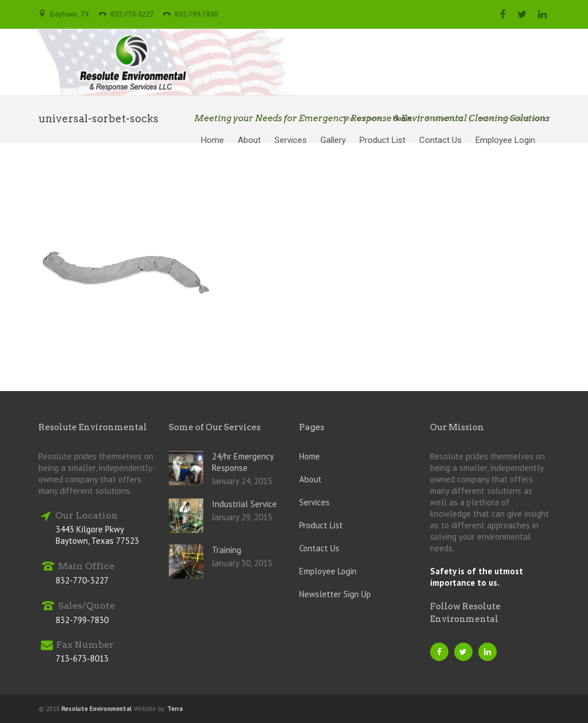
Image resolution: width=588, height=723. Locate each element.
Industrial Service (244, 504)
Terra (175, 709)
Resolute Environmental (96, 709)
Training (227, 550)
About (249, 140)
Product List (382, 140)
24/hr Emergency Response (243, 462)
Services (291, 140)
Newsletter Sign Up (335, 594)
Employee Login (505, 140)
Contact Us (440, 140)
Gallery (333, 140)
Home (212, 140)
